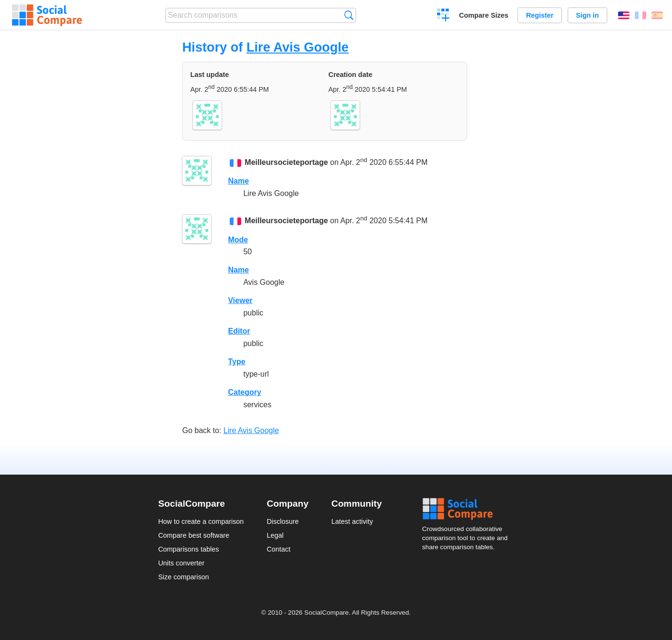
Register (540, 15)
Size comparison (183, 577)
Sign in (587, 15)
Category (244, 392)
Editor (239, 331)
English (624, 15)
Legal (275, 535)
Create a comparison (443, 16)
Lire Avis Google (298, 47)
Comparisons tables (188, 549)
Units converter (181, 563)
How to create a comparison (201, 521)
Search (349, 15)
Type (236, 362)
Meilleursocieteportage (286, 162)
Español (657, 15)
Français (640, 15)
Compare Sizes (484, 15)
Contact (278, 549)
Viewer (240, 300)
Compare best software (194, 535)
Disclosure (283, 521)
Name (238, 181)
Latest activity (352, 521)
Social (468, 509)
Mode (238, 240)
